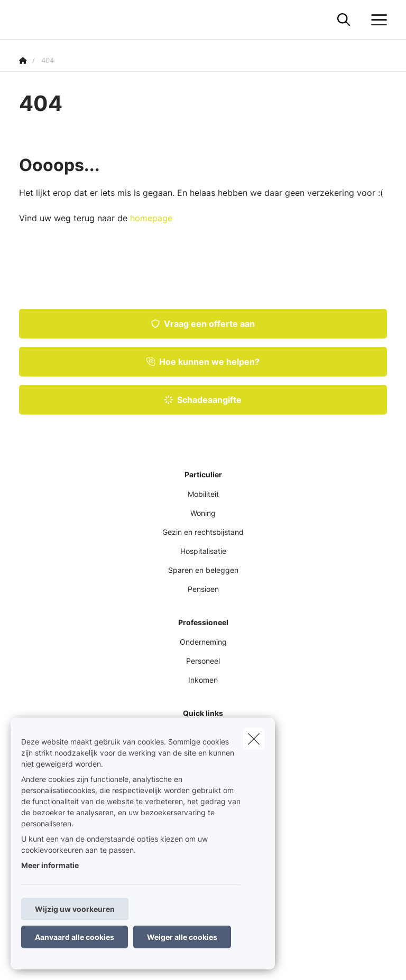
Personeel (203, 661)
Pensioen (203, 589)
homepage (151, 218)
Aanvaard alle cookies (75, 937)
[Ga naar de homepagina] (25, 20)
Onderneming (203, 642)
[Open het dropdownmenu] (376, 20)
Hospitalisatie (203, 551)
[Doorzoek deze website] (344, 20)
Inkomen (203, 680)
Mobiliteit (203, 494)
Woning (203, 513)
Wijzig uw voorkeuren (75, 909)
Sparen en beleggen (203, 570)
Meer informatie (50, 865)
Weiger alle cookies (182, 937)
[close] (254, 739)
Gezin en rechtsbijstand (203, 532)
